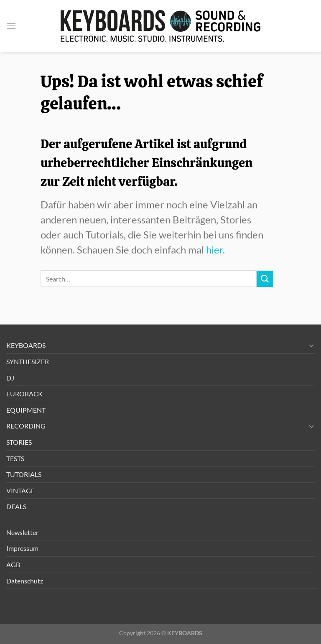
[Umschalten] (311, 345)
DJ (10, 378)
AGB (13, 564)
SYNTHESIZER (28, 361)
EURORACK (24, 394)
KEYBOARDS (26, 345)
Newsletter (22, 532)
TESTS (15, 458)
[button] (11, 26)
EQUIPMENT (26, 410)
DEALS (16, 506)
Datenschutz (25, 581)
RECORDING (26, 426)
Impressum (22, 548)
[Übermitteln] (265, 279)
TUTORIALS (24, 474)
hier (214, 250)
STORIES (19, 442)
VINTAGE (20, 491)
